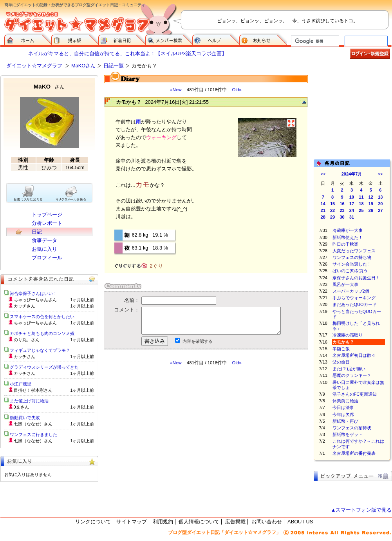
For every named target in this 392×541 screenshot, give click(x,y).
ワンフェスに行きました (33, 434)
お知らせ (263, 39)
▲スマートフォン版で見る (361, 510)
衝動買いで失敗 (25, 418)
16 (342, 204)
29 (332, 217)
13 (380, 197)
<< (323, 174)
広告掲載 (235, 522)
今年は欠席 (343, 414)
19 (371, 204)
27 (380, 210)
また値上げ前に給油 (29, 401)
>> (380, 174)
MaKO (49, 86)
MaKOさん (83, 66)
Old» (237, 90)
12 (371, 197)
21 (323, 210)
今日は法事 (343, 407)
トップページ (47, 214)
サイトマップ (132, 522)
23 (342, 210)
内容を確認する (198, 341)
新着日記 (122, 39)
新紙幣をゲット (348, 434)
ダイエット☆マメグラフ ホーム (28, 39)
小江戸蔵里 (21, 384)
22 (332, 210)
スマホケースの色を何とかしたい (42, 317)
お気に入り (44, 249)
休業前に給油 (345, 401)
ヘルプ (216, 39)
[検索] (314, 41)
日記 (37, 232)
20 (380, 204)
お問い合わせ (267, 522)
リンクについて (93, 522)
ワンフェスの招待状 (352, 428)
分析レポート (47, 223)
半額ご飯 (341, 349)
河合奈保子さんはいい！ (33, 293)
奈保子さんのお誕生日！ (356, 278)
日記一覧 (114, 66)
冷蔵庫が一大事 (348, 230)
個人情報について (199, 522)
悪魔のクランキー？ (352, 375)
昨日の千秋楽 (345, 244)
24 (352, 210)
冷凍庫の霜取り (348, 335)
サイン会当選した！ (352, 264)
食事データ (44, 240)
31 (352, 217)
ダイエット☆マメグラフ (34, 66)
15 (332, 204)
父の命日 (341, 362)
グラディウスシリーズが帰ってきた (44, 367)
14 (323, 204)
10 (352, 197)
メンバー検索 (169, 39)
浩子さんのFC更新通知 (355, 394)
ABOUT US (300, 522)
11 (361, 197)
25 (361, 210)
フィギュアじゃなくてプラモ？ (40, 350)
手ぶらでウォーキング (354, 298)
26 (371, 210)
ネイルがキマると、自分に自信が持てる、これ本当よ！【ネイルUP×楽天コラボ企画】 (127, 53)
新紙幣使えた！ (348, 237)
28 (323, 217)
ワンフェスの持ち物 (352, 257)
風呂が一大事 (345, 284)
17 (352, 204)
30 (342, 217)
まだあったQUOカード (355, 304)
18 (361, 204)
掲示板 (75, 39)
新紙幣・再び (345, 421)
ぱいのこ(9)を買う (350, 271)
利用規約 (163, 522)
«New (176, 90)
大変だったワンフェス (354, 251)
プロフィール (47, 258)
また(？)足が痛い (349, 369)
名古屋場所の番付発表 (354, 453)
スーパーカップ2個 (351, 291)
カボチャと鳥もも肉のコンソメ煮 (42, 333)
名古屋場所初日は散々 (354, 355)
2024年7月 (352, 174)
